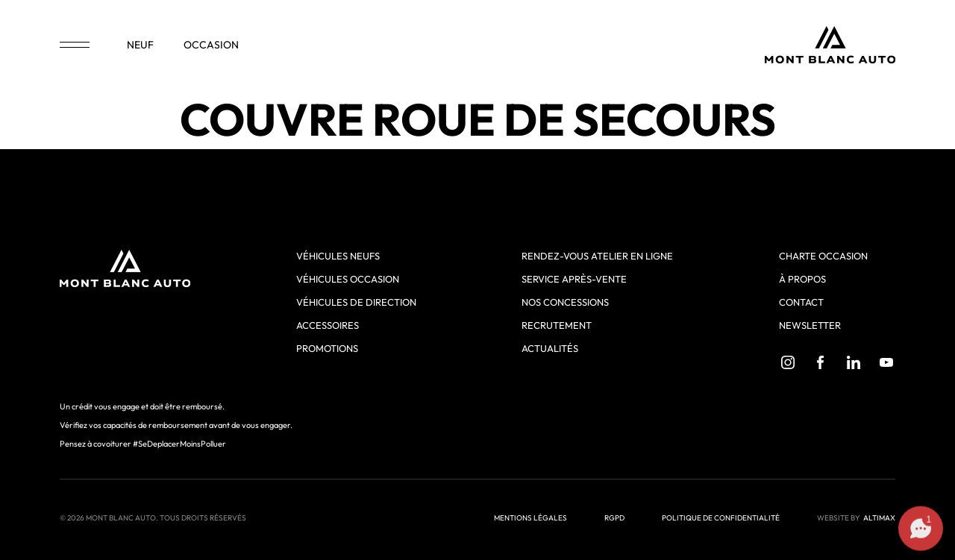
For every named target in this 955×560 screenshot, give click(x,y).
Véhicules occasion (348, 279)
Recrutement (557, 325)
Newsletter (810, 325)
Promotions (327, 348)
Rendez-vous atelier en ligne (597, 256)
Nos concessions (565, 302)
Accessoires (328, 325)
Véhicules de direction (356, 302)
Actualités (550, 348)
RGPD (614, 518)
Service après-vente (574, 279)
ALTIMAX (879, 518)
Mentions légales (530, 518)
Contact (801, 302)
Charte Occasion (823, 256)
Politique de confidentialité (721, 518)
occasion (211, 45)
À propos (802, 279)
